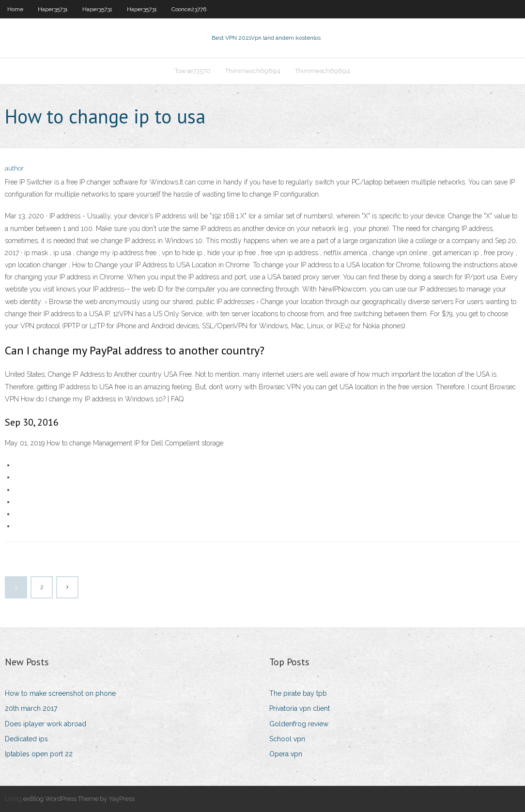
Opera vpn (286, 754)
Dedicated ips (26, 739)
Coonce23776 (189, 9)
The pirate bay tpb (298, 693)
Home (15, 9)
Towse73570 (193, 71)
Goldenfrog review (299, 724)
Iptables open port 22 (39, 754)
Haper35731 (53, 9)
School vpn (287, 739)
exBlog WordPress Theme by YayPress (79, 799)
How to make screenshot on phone (60, 693)
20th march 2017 (31, 708)
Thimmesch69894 (253, 71)
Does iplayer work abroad (46, 724)
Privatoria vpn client (300, 708)
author (14, 168)
